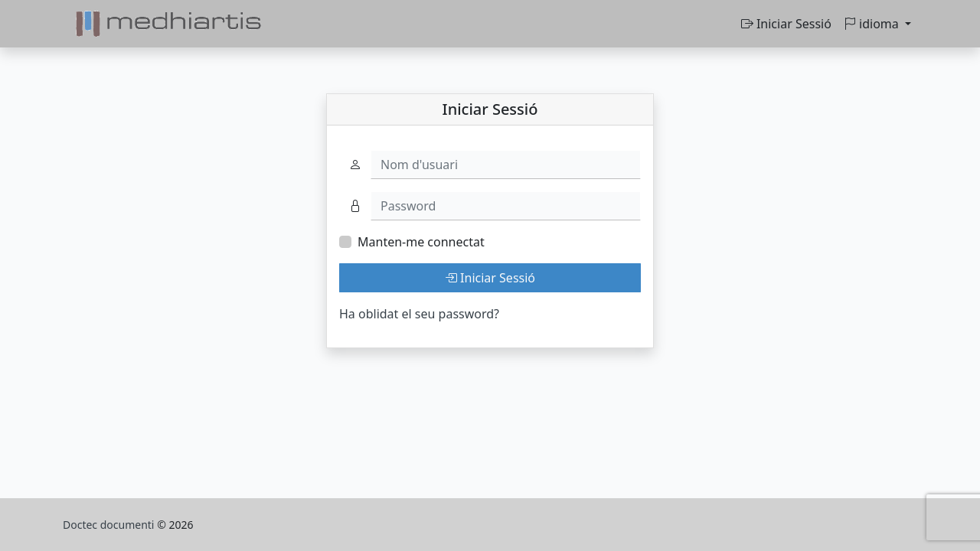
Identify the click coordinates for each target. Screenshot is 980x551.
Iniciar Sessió (786, 24)
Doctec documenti (110, 525)
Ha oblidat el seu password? (419, 314)
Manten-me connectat (421, 242)
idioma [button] (873, 24)
